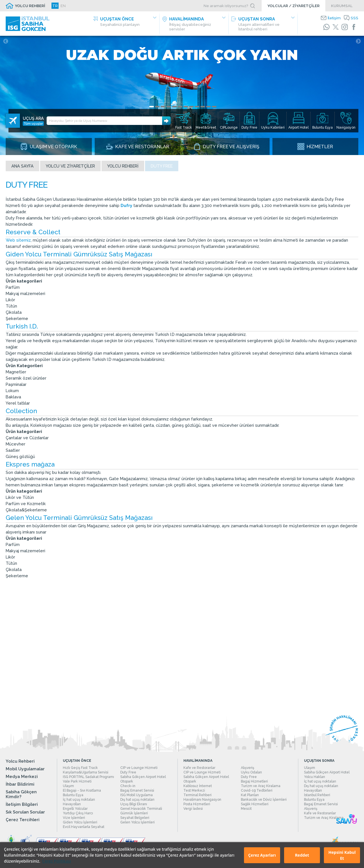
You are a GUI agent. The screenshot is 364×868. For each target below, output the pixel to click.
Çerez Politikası (56, 861)
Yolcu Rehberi (123, 166)
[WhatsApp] (326, 27)
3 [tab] (163, 107)
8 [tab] (191, 107)
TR (55, 6)
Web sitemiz (18, 240)
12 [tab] (214, 107)
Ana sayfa (22, 166)
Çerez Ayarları (262, 855)
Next (358, 41)
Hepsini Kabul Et (342, 855)
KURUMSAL (342, 6)
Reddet (302, 855)
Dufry (127, 205)
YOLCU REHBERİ (30, 6)
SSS (354, 18)
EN (63, 6)
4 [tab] (169, 107)
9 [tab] (197, 107)
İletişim (334, 18)
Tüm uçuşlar (33, 124)
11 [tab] (208, 107)
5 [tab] (174, 107)
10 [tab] (203, 107)
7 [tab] (186, 107)
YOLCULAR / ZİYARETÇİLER (293, 6)
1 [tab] (152, 107)
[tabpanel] (182, 95)
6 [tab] (180, 107)
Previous (6, 41)
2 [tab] (157, 107)
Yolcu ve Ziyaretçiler (70, 166)
